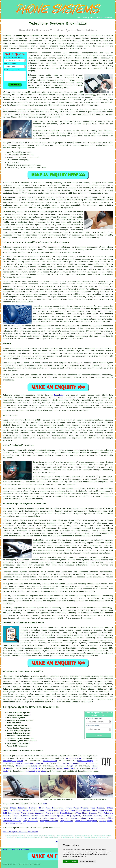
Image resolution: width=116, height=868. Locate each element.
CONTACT (99, 18)
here (59, 699)
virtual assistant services (30, 763)
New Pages (12, 850)
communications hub (98, 193)
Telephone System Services (26, 818)
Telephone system (11, 395)
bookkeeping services (36, 771)
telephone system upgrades (69, 635)
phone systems (83, 560)
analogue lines (36, 78)
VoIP (94, 124)
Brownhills (59, 395)
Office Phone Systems (77, 808)
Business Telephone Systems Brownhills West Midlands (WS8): (34, 36)
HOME (79, 18)
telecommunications (94, 420)
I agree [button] (66, 861)
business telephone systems (98, 635)
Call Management (11, 813)
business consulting (27, 766)
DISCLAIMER (108, 18)
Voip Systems (97, 808)
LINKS (85, 18)
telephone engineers (39, 405)
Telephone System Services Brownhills (31, 707)
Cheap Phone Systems (80, 811)
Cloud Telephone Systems (25, 816)
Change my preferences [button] (87, 861)
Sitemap (4, 850)
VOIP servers (81, 433)
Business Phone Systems (53, 816)
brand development (66, 769)
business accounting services (78, 763)
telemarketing (50, 761)
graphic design (85, 761)
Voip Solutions (30, 821)
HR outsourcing (73, 758)
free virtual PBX (53, 109)
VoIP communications (30, 230)
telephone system (43, 702)
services (94, 771)
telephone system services (53, 756)
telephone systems (80, 38)
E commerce (35, 769)
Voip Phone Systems (53, 818)
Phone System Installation (59, 813)
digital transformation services (58, 651)
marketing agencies (13, 761)
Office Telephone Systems (23, 808)
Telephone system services (16, 689)
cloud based (78, 95)
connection (80, 143)
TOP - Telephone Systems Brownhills (20, 832)
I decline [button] (74, 861)
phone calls (65, 133)
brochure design (65, 766)
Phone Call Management (51, 808)
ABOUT (92, 18)
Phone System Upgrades (32, 813)
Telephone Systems (92, 816)
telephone (84, 656)
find (10, 676)
